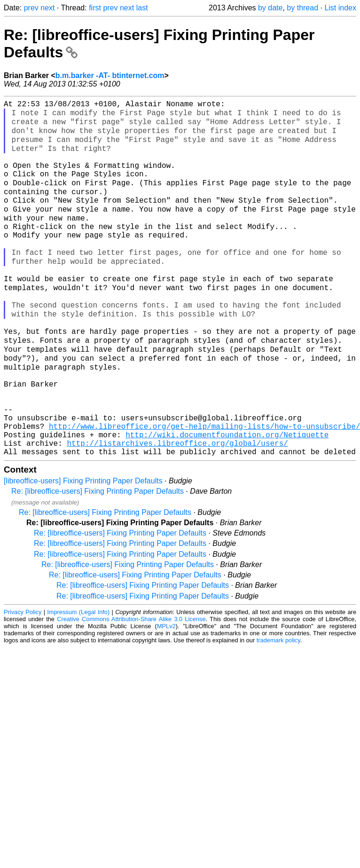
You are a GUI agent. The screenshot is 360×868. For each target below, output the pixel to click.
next (47, 8)
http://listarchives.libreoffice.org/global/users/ (177, 509)
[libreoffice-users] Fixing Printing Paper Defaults (83, 548)
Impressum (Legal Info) (78, 680)
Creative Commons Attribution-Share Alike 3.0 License (131, 687)
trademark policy (278, 708)
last (142, 8)
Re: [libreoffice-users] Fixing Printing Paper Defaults (98, 559)
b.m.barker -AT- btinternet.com (110, 75)
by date (270, 8)
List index (340, 8)
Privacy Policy (23, 680)
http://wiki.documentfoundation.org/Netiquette (227, 498)
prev (31, 8)
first (95, 8)
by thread (302, 8)
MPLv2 (166, 694)
